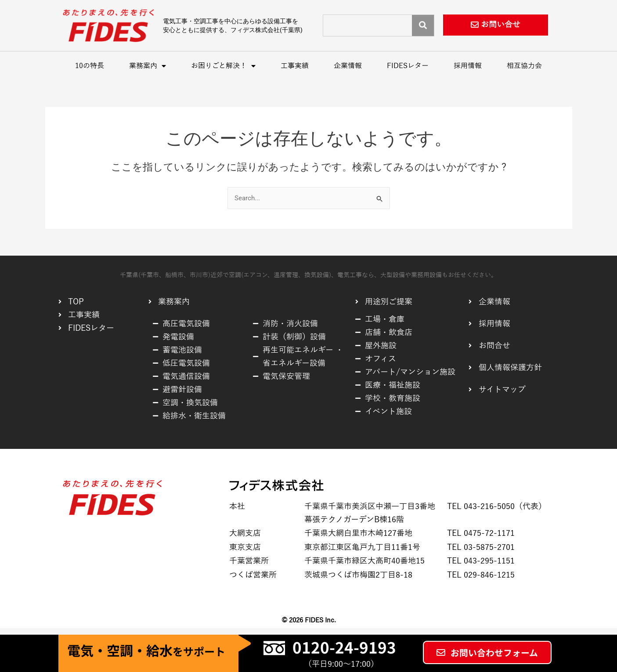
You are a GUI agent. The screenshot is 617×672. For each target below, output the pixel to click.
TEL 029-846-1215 (481, 575)
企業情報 (348, 66)
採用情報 (468, 66)
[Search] (423, 25)
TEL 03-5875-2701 (481, 547)
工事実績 (295, 66)
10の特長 (90, 66)
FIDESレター (408, 66)
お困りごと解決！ (223, 66)
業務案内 (148, 66)
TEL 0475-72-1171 (481, 533)
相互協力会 (524, 66)
